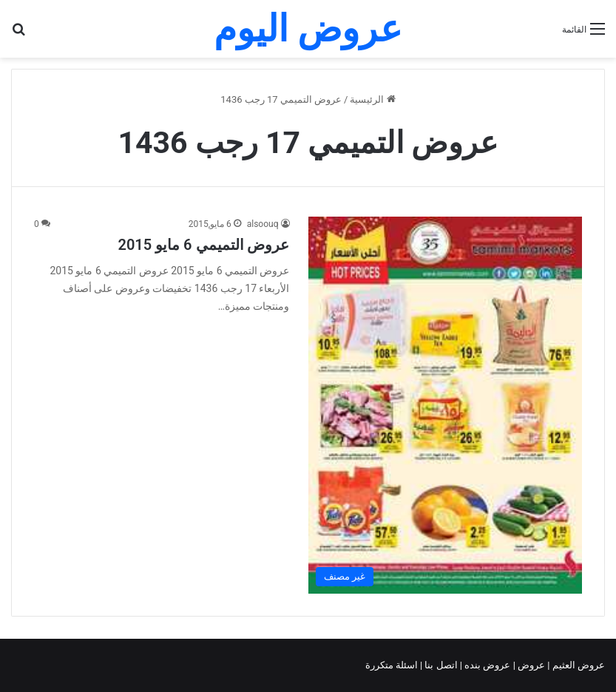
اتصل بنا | (440, 665)
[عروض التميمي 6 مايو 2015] (446, 405)
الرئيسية (372, 99)
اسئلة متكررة (393, 665)
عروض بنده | (487, 665)
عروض (531, 665)
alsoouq (263, 224)
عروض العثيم (578, 665)
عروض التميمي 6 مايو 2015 (203, 245)
